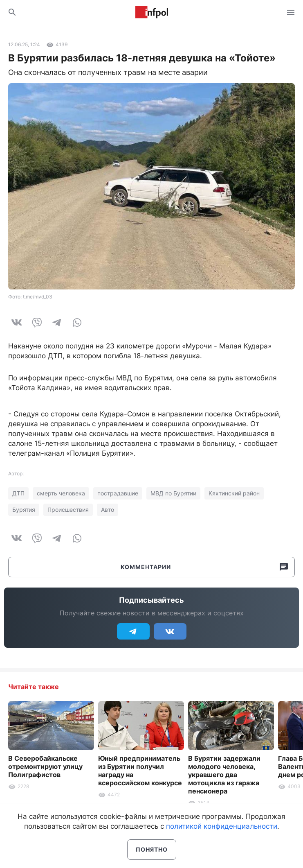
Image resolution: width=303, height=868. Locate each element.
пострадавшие (118, 493)
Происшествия (68, 510)
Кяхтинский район (234, 493)
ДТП (18, 493)
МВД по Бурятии (173, 493)
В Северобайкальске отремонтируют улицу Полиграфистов (45, 766)
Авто (108, 510)
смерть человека (61, 493)
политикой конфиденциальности (222, 826)
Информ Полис (152, 12)
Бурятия (24, 510)
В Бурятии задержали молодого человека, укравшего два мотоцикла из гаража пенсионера (224, 775)
